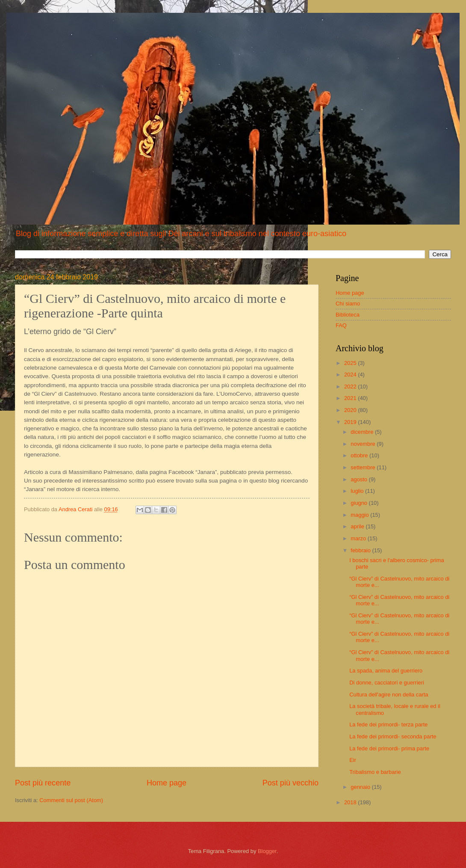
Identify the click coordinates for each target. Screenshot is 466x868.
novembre (364, 444)
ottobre (360, 455)
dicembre (363, 432)
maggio (360, 515)
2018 (351, 802)
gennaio (361, 787)
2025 (351, 363)
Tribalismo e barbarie (375, 772)
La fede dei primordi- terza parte (388, 724)
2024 (351, 375)
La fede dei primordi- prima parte (389, 748)
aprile (358, 526)
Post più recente (43, 783)
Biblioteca (348, 315)
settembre (364, 467)
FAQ (341, 325)
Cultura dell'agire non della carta (389, 695)
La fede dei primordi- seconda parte (393, 736)
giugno (360, 503)
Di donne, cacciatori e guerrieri (387, 683)
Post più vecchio (291, 783)
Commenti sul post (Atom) (71, 800)
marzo (359, 538)
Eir (353, 760)
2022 (351, 387)
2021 (351, 398)
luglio (358, 491)
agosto (360, 479)
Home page (167, 783)
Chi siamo (348, 304)
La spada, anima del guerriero (386, 671)
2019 (351, 422)
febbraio (361, 550)
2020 (351, 410)
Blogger (267, 851)
